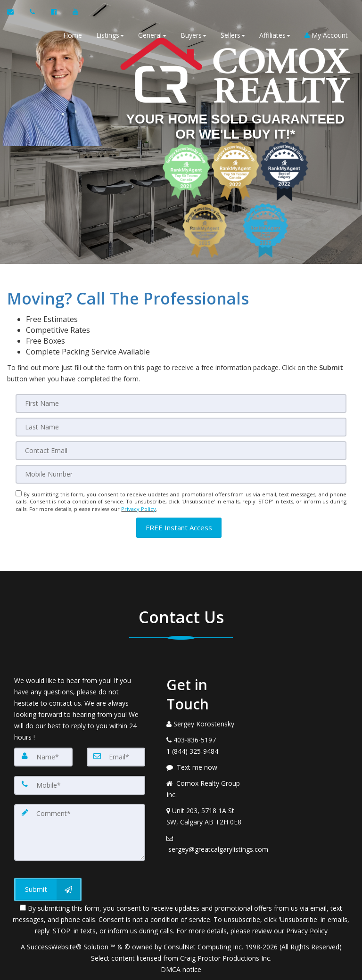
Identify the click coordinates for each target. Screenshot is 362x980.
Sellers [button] (233, 35)
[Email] (181, 451)
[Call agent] (33, 12)
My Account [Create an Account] (326, 35)
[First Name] (181, 404)
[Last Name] (181, 427)
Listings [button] (110, 35)
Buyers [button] (193, 35)
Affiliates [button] (275, 35)
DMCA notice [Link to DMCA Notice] (181, 969)
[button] (179, 528)
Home (73, 35)
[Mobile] (181, 474)
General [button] (152, 35)
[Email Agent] (15, 12)
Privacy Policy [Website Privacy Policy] (139, 509)
